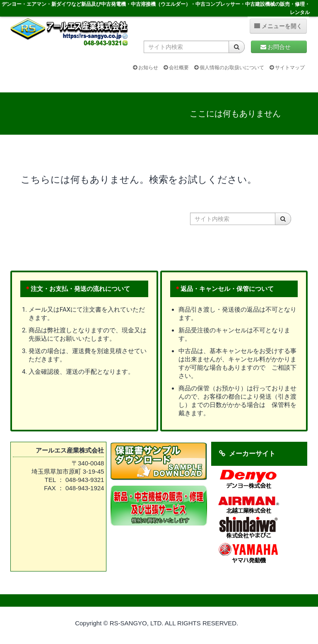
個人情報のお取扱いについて (229, 68)
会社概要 (176, 68)
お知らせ (146, 68)
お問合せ (279, 47)
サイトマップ (287, 68)
